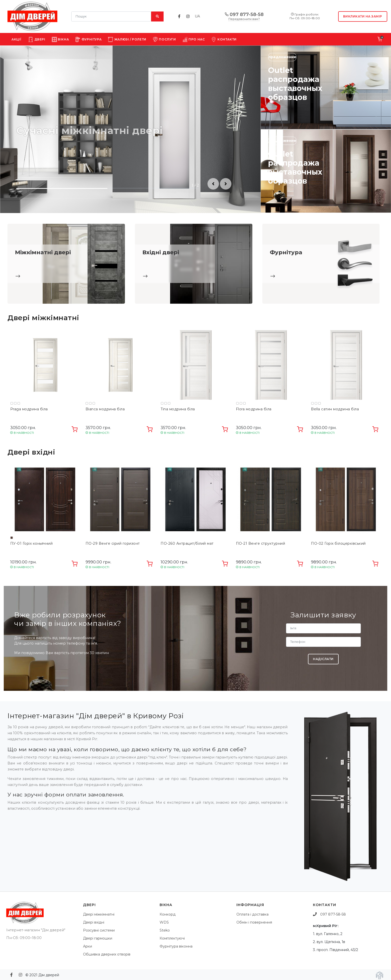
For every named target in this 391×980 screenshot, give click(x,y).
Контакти (224, 39)
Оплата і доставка (252, 914)
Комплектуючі (172, 938)
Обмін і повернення (254, 922)
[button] (213, 184)
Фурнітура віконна (176, 946)
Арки (88, 946)
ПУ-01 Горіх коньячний (32, 544)
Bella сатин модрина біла (335, 409)
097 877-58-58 (244, 15)
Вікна (60, 39)
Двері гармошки (98, 938)
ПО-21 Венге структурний (261, 544)
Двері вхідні (94, 922)
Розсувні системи (99, 930)
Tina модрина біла (178, 409)
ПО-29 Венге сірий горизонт (113, 544)
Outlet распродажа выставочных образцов (295, 84)
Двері (37, 39)
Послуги (164, 39)
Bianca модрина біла (105, 409)
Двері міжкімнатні (99, 914)
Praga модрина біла (29, 409)
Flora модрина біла (254, 409)
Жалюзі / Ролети (127, 39)
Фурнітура (88, 39)
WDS (164, 922)
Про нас (194, 39)
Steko (165, 930)
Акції (17, 39)
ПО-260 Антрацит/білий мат (187, 544)
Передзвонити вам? (244, 19)
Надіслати (323, 659)
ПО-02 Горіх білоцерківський (338, 544)
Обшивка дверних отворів (107, 954)
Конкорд (168, 914)
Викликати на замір (363, 16)
